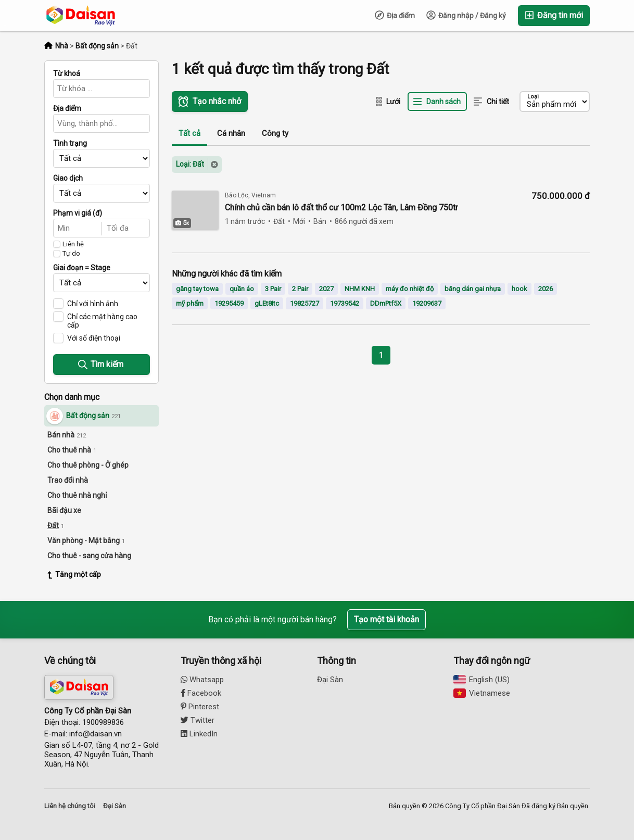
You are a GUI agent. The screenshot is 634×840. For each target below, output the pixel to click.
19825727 (305, 303)
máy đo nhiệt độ (410, 289)
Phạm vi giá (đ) (78, 213)
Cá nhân (231, 133)
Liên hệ (73, 244)
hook (519, 289)
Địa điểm (395, 15)
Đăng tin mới (554, 15)
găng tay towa (197, 289)
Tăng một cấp (74, 574)
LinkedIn (199, 734)
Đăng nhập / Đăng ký (466, 15)
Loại (533, 97)
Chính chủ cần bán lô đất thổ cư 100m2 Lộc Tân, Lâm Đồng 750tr (341, 208)
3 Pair (273, 289)
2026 (546, 289)
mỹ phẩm (190, 303)
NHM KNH (360, 289)
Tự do (71, 254)
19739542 (345, 303)
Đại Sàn (330, 680)
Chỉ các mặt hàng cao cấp (102, 321)
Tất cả (189, 133)
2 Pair (300, 289)
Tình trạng (70, 143)
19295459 (229, 303)
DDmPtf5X (386, 303)
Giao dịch (68, 178)
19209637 (427, 303)
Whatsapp (202, 680)
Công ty (275, 133)
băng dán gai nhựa (473, 289)
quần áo (242, 289)
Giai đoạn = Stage (82, 268)
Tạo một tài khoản (386, 619)
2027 (326, 289)
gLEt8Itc (267, 303)
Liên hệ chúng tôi (70, 806)
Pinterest (200, 707)
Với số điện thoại (94, 338)
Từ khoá (67, 73)
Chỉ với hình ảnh (93, 304)
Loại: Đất (190, 164)
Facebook (201, 693)
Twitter (198, 720)
